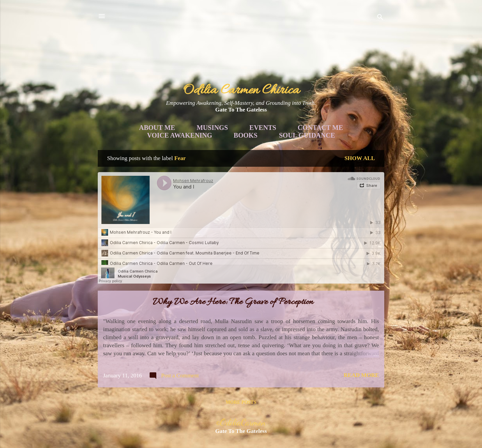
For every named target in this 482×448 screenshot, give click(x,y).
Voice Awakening (180, 135)
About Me (157, 128)
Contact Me (320, 128)
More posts (241, 402)
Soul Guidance (307, 135)
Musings (212, 128)
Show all (360, 158)
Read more (361, 375)
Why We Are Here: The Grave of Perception (233, 302)
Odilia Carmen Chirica (241, 91)
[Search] (380, 18)
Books (246, 135)
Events (263, 128)
